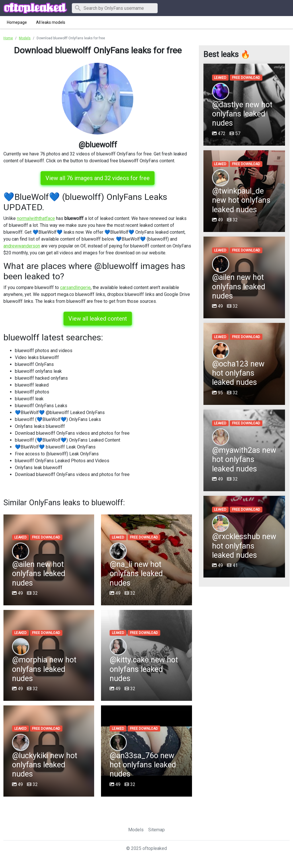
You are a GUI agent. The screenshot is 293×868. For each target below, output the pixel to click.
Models (136, 830)
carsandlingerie (75, 287)
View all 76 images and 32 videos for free (98, 178)
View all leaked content (98, 319)
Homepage (17, 22)
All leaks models (51, 22)
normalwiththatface (36, 218)
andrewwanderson (22, 246)
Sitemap (157, 830)
